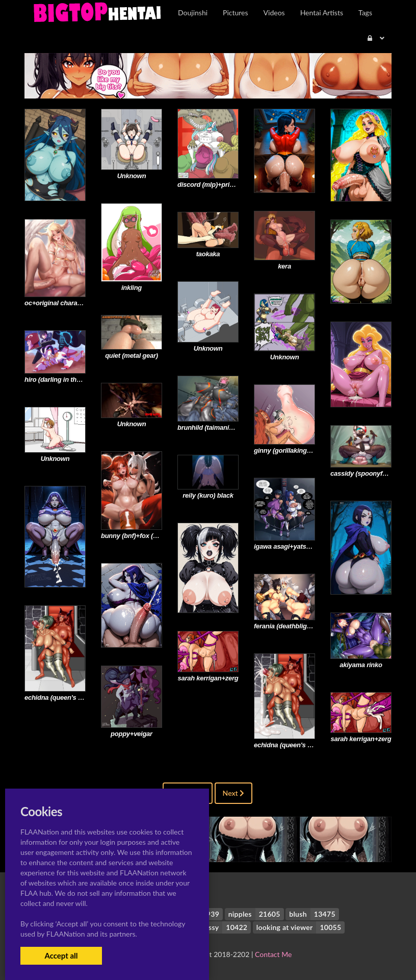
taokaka (208, 254)
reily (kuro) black (208, 495)
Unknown (132, 176)
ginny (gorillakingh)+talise (293, 450)
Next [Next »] (234, 793)
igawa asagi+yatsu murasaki (297, 546)
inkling (132, 288)
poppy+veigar (132, 734)
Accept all (61, 955)
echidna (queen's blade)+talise (71, 697)
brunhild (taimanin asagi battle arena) (234, 427)
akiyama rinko (361, 665)
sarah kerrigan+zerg (208, 678)
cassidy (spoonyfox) (361, 473)
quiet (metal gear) (132, 356)
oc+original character (57, 303)
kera (284, 266)
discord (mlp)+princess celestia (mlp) (233, 185)
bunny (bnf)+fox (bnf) (133, 536)
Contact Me (273, 954)
